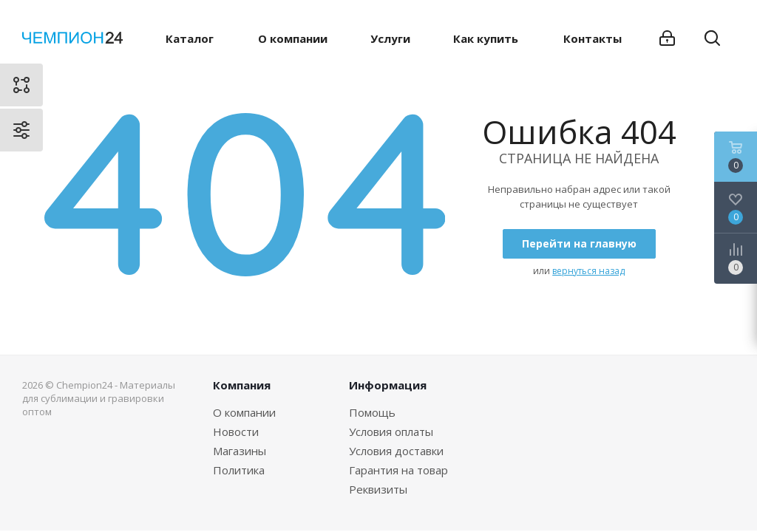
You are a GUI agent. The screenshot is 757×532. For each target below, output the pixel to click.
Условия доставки (396, 451)
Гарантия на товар (398, 470)
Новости (236, 432)
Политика (239, 470)
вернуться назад (588, 271)
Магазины (240, 451)
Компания (242, 385)
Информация (388, 385)
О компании (244, 412)
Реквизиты (378, 489)
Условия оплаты (391, 432)
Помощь (372, 412)
